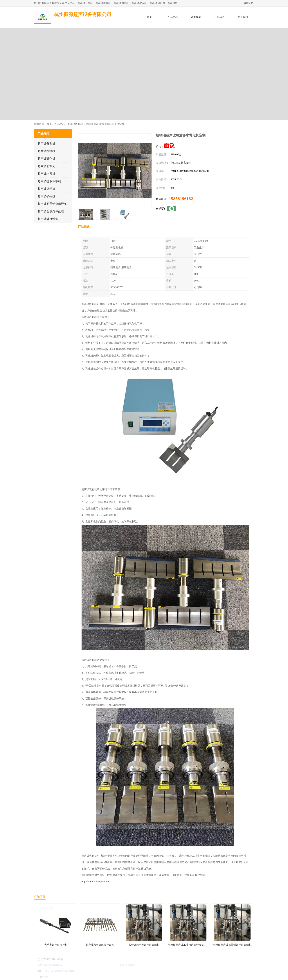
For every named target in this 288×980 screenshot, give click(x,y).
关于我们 (243, 17)
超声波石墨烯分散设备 (52, 204)
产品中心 (173, 17)
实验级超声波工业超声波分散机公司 (188, 945)
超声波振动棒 (46, 189)
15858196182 (181, 199)
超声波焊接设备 (48, 219)
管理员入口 (82, 977)
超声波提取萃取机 (49, 181)
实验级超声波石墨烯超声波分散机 (232, 945)
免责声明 (70, 977)
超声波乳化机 (75, 124)
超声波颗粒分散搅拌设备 (100, 945)
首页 (149, 17)
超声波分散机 (46, 144)
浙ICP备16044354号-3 (75, 965)
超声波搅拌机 (46, 151)
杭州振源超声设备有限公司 (103, 965)
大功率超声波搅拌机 (56, 945)
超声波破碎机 (46, 196)
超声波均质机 (46, 174)
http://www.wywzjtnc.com (95, 882)
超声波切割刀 (46, 166)
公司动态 (219, 17)
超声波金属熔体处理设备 (54, 211)
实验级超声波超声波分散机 (144, 945)
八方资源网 (57, 977)
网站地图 (94, 977)
